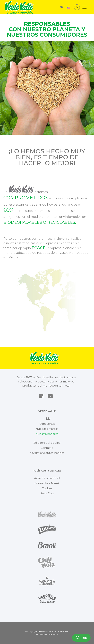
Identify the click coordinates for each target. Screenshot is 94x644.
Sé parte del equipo (47, 443)
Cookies (47, 488)
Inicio (47, 419)
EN (61, 7)
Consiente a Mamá (47, 483)
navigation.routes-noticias (47, 453)
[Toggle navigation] (84, 7)
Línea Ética (47, 493)
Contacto (47, 448)
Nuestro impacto (47, 434)
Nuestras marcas (47, 429)
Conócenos (47, 424)
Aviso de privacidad (47, 478)
